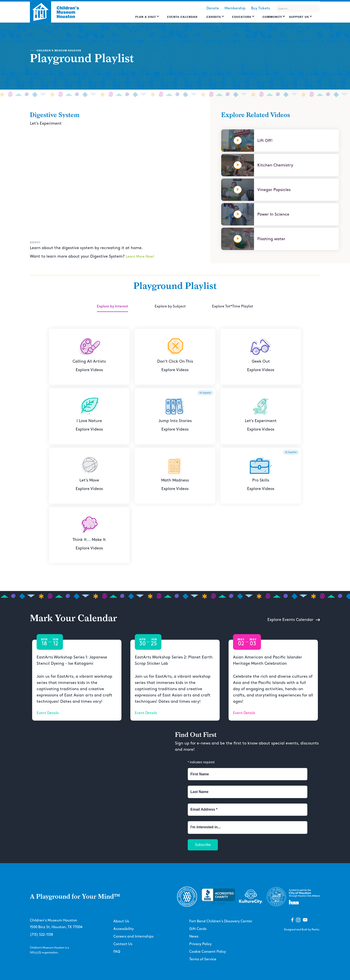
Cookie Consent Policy (208, 952)
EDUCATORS (242, 17)
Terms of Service (203, 959)
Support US (299, 17)
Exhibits (214, 17)
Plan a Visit (146, 17)
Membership (235, 8)
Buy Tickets (260, 8)
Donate (213, 8)
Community (272, 17)
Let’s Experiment (46, 123)
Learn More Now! (140, 257)
